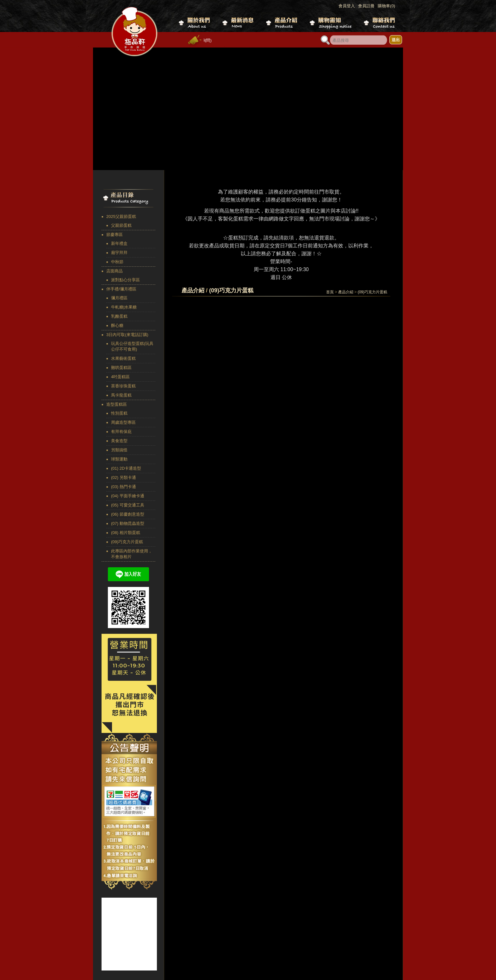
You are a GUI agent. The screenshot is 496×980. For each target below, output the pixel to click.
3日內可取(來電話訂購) (127, 335)
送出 (396, 40)
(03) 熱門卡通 (124, 487)
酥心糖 (117, 325)
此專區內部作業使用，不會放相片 (132, 554)
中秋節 (117, 262)
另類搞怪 (119, 450)
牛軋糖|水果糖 (124, 307)
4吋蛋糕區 (120, 377)
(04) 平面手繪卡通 (128, 496)
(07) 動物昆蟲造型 (128, 523)
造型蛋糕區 (117, 404)
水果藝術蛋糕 (123, 358)
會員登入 (347, 6)
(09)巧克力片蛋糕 (127, 542)
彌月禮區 (119, 298)
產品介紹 (346, 292)
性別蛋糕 (119, 413)
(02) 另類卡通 (124, 477)
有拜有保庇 (121, 432)
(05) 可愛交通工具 (128, 505)
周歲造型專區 (123, 422)
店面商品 (115, 271)
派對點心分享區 (125, 280)
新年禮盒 (119, 243)
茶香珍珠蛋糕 (123, 386)
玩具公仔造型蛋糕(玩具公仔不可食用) (132, 346)
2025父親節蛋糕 (121, 216)
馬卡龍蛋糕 (121, 395)
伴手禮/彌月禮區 (121, 289)
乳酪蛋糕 (119, 316)
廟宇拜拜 (119, 253)
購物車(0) (386, 6)
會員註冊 (366, 6)
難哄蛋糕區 (121, 368)
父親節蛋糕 (121, 225)
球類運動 (119, 459)
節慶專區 (115, 235)
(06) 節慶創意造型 (128, 514)
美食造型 (119, 441)
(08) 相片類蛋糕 (126, 533)
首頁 (330, 292)
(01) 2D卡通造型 (126, 468)
